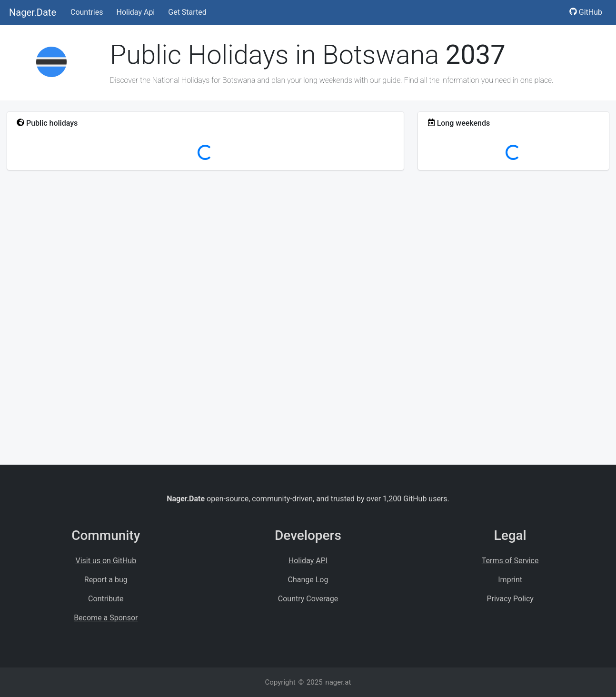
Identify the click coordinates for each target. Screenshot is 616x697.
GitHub (586, 12)
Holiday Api (135, 12)
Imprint (510, 580)
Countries (87, 12)
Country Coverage (308, 599)
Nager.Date (33, 12)
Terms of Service (510, 561)
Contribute (106, 599)
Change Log (308, 580)
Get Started (187, 12)
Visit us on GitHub (106, 561)
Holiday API (308, 561)
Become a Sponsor (106, 618)
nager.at (338, 682)
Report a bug (106, 580)
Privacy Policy (510, 599)
